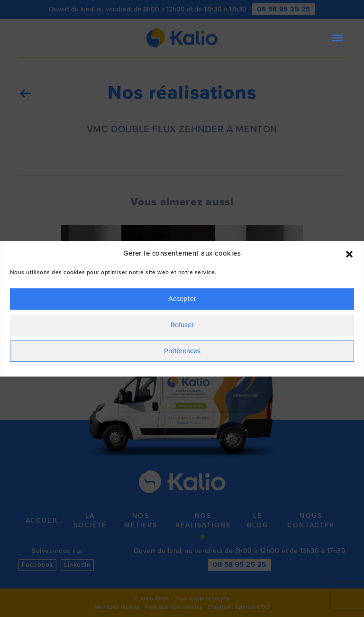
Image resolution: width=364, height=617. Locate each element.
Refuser (182, 325)
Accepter (182, 299)
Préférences (182, 351)
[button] (349, 253)
